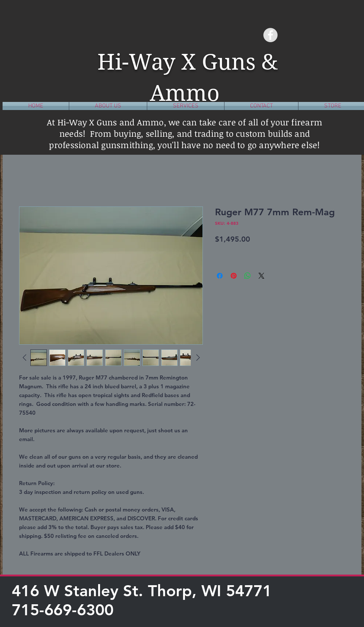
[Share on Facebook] (220, 276)
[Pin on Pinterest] (234, 276)
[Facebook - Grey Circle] (270, 35)
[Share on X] (261, 276)
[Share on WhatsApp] (248, 276)
